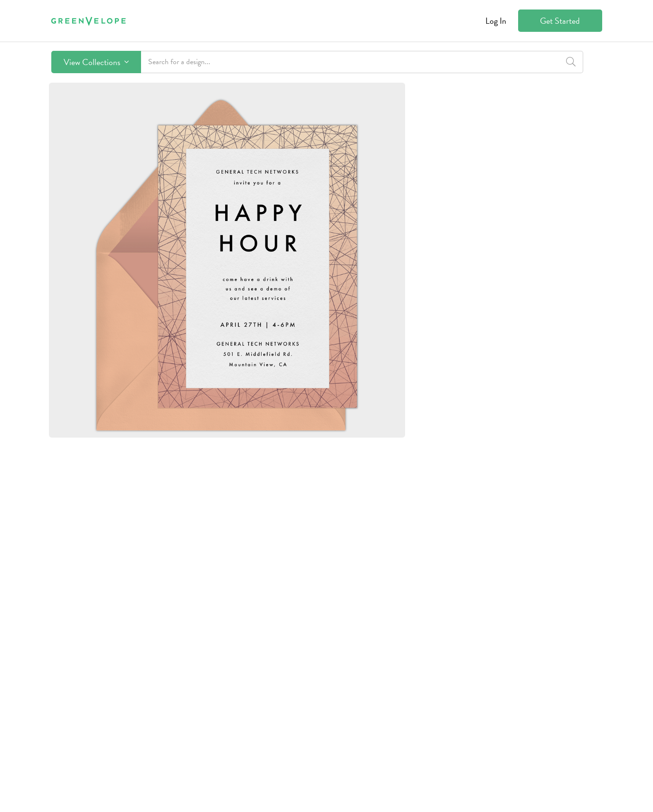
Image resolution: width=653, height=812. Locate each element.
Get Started (560, 21)
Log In (496, 21)
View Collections (96, 62)
